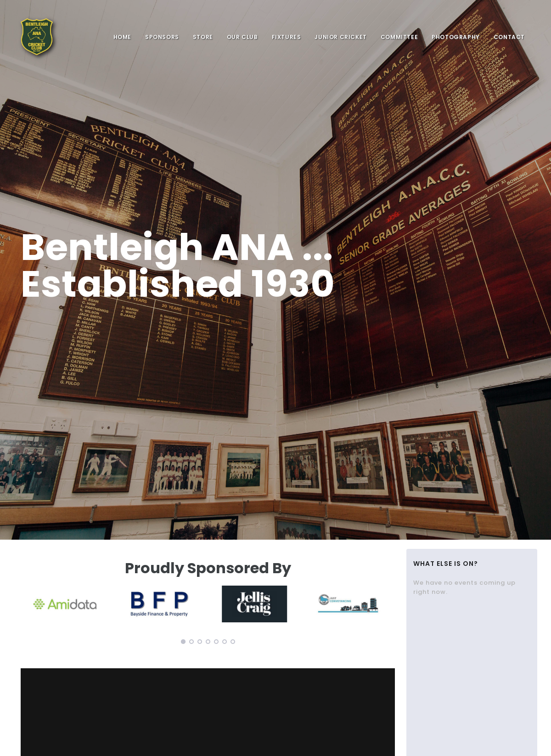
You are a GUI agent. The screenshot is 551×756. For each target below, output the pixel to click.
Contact (509, 37)
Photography (456, 37)
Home (122, 37)
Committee (399, 37)
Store (203, 37)
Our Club (242, 37)
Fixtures (287, 37)
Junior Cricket (340, 37)
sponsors (162, 37)
